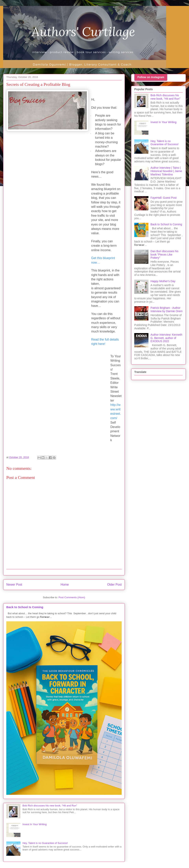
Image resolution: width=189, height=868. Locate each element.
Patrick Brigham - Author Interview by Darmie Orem (167, 309)
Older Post (114, 585)
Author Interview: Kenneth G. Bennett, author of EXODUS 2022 (166, 338)
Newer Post (14, 585)
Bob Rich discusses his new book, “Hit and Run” (50, 806)
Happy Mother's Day (163, 281)
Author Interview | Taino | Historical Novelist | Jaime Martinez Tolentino (166, 171)
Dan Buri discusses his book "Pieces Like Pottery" (165, 255)
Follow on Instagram (151, 77)
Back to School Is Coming (25, 607)
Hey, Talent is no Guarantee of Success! (45, 843)
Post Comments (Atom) (72, 597)
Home (65, 585)
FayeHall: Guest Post (164, 198)
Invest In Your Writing (35, 824)
